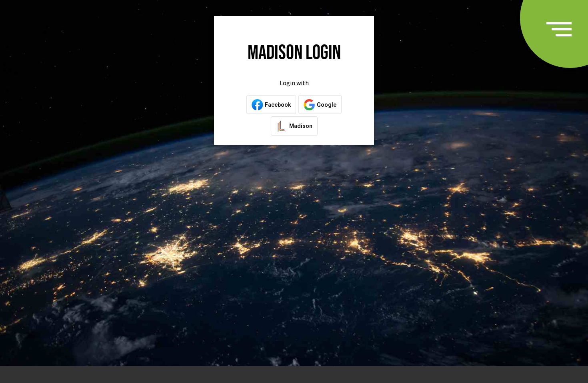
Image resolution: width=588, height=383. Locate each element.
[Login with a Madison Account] (294, 126)
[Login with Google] (320, 105)
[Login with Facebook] (271, 105)
